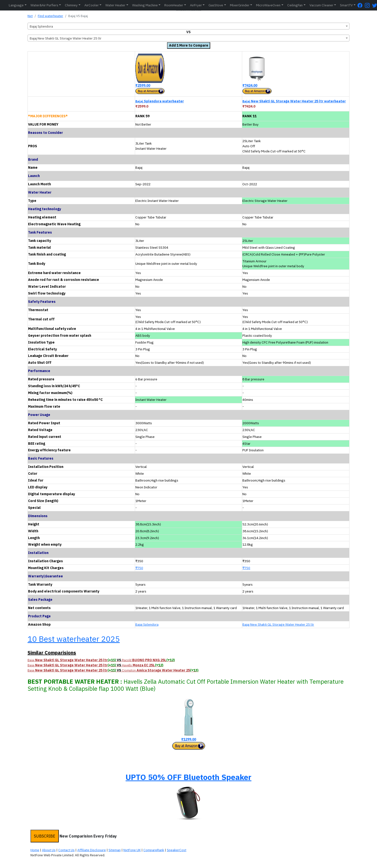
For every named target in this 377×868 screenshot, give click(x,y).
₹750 (139, 568)
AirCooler (92, 5)
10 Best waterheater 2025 (74, 639)
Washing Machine (145, 5)
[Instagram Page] (368, 5)
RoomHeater (174, 5)
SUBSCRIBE (45, 836)
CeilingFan (295, 5)
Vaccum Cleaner (321, 5)
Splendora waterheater (160, 101)
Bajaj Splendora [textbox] (41, 26)
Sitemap (115, 850)
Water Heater (115, 5)
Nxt (30, 16)
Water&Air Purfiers (44, 5)
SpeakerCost (177, 850)
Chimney (71, 5)
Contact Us (66, 850)
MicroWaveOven (268, 5)
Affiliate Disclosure (92, 850)
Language (16, 5)
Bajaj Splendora (147, 624)
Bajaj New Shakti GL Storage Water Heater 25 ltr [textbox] (66, 38)
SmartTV (346, 5)
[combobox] (188, 26)
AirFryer (196, 5)
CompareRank (154, 850)
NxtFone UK (132, 850)
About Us (49, 850)
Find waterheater (50, 16)
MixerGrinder (240, 5)
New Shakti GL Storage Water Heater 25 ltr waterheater (294, 101)
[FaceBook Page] (361, 5)
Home (35, 850)
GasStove (216, 5)
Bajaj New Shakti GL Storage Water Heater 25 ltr (278, 624)
